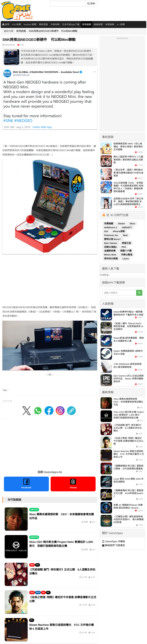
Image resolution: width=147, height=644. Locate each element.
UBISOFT (127, 227)
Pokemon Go (111, 235)
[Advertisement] (47, 284)
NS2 (32, 565)
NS (43, 592)
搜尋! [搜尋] (91, 4)
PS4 (124, 247)
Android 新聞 (30, 24)
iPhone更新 (119, 231)
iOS (106, 231)
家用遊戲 (87, 24)
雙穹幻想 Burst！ (113, 239)
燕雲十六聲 (126, 251)
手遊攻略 (55, 24)
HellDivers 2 (111, 227)
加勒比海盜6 (111, 247)
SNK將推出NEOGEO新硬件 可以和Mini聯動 (53, 31)
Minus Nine (110, 255)
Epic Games (111, 243)
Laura (126, 259)
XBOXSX (34, 510)
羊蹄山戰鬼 (127, 255)
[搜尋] (68, 4)
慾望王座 (126, 243)
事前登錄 (43, 24)
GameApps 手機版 (114, 541)
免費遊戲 (109, 224)
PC (38, 565)
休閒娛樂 (110, 24)
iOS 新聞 (16, 24)
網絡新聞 (98, 24)
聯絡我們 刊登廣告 (114, 545)
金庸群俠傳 (110, 251)
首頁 (6, 24)
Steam (122, 224)
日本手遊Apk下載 (71, 24)
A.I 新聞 (121, 24)
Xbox (132, 224)
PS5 (38, 592)
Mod (125, 235)
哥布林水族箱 (111, 259)
